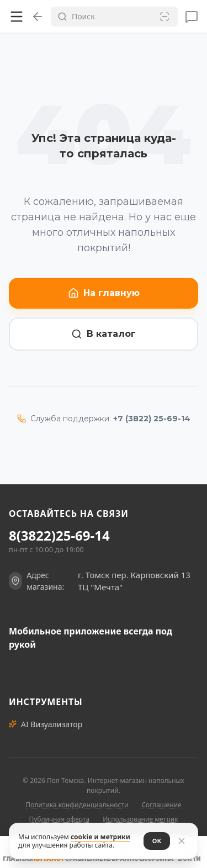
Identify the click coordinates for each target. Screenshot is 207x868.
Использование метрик (140, 819)
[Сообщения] (192, 17)
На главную (104, 293)
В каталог (104, 334)
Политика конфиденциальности (77, 805)
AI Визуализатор (46, 724)
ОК (157, 841)
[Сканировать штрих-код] (164, 17)
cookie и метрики (100, 837)
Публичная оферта (59, 819)
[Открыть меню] (17, 17)
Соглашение (161, 805)
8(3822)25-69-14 (59, 536)
